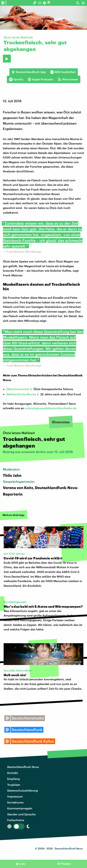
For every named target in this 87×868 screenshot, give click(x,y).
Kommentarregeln (20, 808)
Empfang (13, 779)
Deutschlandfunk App (29, 72)
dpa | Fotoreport (76, 26)
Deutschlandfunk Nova (23, 767)
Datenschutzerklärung (23, 790)
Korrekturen (15, 802)
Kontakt (13, 773)
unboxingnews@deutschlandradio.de (51, 408)
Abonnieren (68, 79)
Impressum (15, 796)
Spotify (16, 79)
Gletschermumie (18, 389)
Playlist (66, 864)
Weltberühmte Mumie (21, 394)
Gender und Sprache (21, 814)
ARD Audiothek (63, 72)
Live (22, 864)
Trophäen (14, 785)
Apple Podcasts (41, 79)
